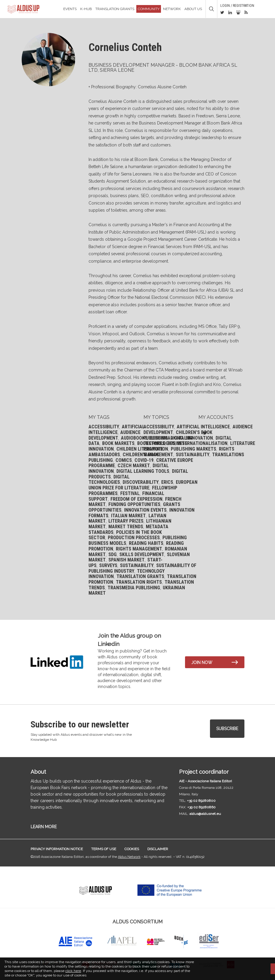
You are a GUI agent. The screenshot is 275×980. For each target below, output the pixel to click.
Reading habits (146, 543)
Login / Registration (237, 6)
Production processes (134, 538)
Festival (130, 493)
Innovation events (145, 510)
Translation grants (140, 576)
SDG (113, 554)
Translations (228, 455)
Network (172, 9)
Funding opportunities (134, 504)
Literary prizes (126, 521)
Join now (202, 663)
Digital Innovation (192, 438)
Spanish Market (127, 560)
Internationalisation (203, 443)
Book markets (118, 443)
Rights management (139, 549)
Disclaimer (158, 849)
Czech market (134, 466)
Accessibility (104, 427)
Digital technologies (109, 480)
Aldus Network (129, 857)
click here (73, 971)
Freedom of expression (136, 499)
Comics (124, 460)
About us (193, 9)
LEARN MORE (44, 827)
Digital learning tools (143, 471)
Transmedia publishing (134, 588)
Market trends (126, 527)
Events (70, 9)
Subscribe (227, 729)
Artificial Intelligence (117, 430)
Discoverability (141, 482)
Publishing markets (193, 449)
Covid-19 (144, 460)
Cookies (132, 849)
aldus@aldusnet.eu (205, 814)
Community (149, 9)
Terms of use (104, 849)
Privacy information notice (57, 849)
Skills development (142, 554)
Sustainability (137, 565)
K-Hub (86, 9)
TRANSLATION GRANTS (115, 9)
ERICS (167, 482)
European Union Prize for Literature (143, 485)
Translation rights (139, 582)
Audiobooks (134, 438)
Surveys (108, 565)
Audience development (114, 435)
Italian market (128, 516)
